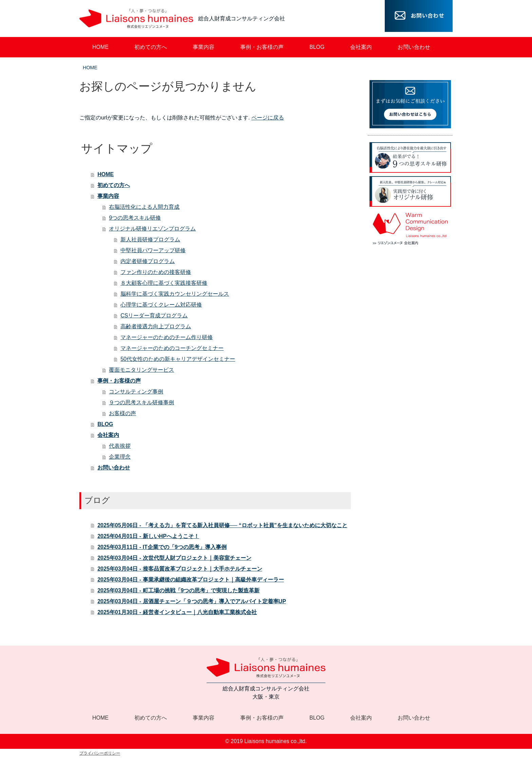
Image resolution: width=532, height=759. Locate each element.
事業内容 (108, 196)
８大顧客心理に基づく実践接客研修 (164, 283)
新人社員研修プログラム (150, 239)
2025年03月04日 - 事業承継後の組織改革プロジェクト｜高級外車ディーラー (191, 580)
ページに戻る (268, 118)
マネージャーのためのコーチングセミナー (172, 348)
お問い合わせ (114, 468)
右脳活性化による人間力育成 (144, 207)
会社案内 (108, 435)
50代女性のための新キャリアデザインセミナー (178, 359)
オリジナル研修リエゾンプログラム (152, 229)
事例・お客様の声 (119, 381)
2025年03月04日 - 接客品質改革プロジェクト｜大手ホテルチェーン (180, 569)
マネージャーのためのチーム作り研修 (167, 337)
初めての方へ (114, 185)
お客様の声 (122, 413)
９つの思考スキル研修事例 (141, 402)
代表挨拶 (120, 446)
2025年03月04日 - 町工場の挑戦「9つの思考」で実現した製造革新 (178, 590)
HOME (90, 68)
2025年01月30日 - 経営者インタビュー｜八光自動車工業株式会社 (177, 612)
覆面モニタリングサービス (141, 370)
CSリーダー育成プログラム (154, 316)
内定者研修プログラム (148, 261)
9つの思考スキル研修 (135, 218)
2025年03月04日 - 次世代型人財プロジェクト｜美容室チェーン (174, 558)
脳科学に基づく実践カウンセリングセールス (175, 294)
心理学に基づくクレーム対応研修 (161, 305)
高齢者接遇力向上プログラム (156, 326)
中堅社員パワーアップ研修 (153, 250)
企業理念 (120, 457)
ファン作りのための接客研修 (156, 272)
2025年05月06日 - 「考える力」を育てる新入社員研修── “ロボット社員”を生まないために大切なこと (222, 525)
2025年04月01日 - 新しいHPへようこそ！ (148, 536)
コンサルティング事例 (136, 392)
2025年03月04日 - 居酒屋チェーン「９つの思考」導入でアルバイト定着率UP (192, 601)
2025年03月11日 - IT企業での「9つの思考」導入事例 (162, 547)
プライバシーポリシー (100, 753)
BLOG (105, 424)
